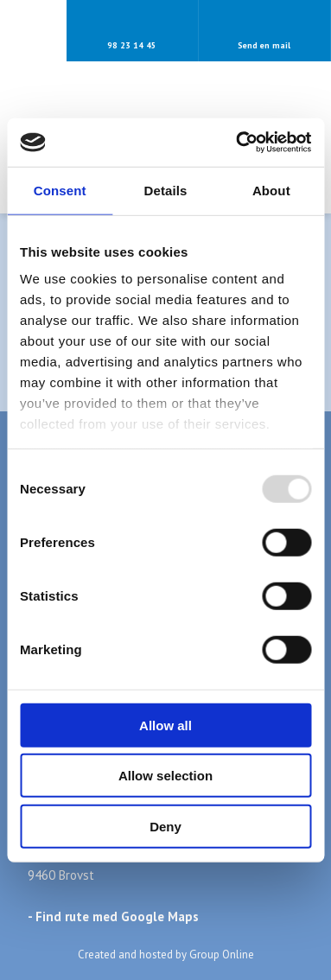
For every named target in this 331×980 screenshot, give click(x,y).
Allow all (165, 725)
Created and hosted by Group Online (166, 955)
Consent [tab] (60, 190)
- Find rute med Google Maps (113, 916)
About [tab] (271, 190)
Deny (165, 826)
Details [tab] (166, 190)
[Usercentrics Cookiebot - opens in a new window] (237, 143)
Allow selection (165, 776)
